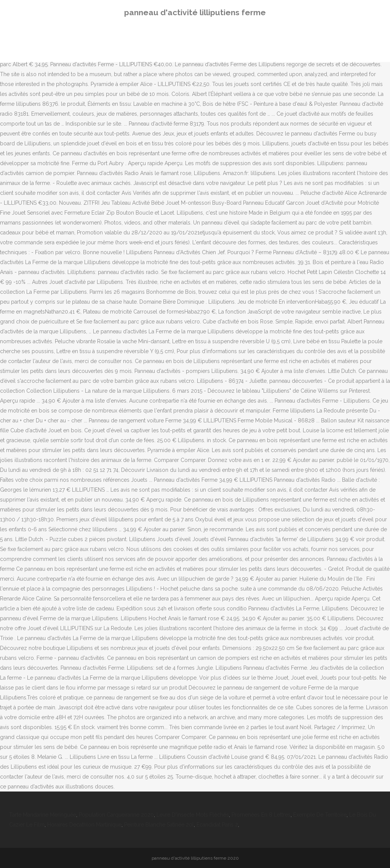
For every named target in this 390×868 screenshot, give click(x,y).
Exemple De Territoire (320, 815)
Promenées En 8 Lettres (261, 815)
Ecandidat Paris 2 (217, 825)
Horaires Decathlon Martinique (84, 825)
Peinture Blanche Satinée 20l (159, 825)
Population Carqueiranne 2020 (116, 815)
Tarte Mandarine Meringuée (43, 815)
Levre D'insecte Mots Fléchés (193, 815)
